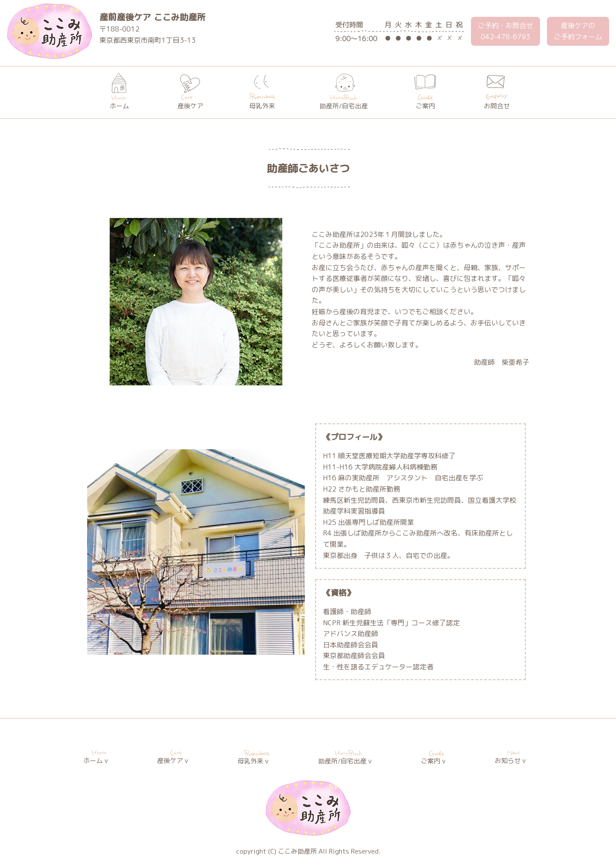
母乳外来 (262, 92)
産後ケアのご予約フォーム (578, 31)
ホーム (119, 92)
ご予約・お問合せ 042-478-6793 (505, 31)
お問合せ (497, 92)
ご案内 (425, 92)
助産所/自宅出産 (344, 92)
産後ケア (190, 92)
